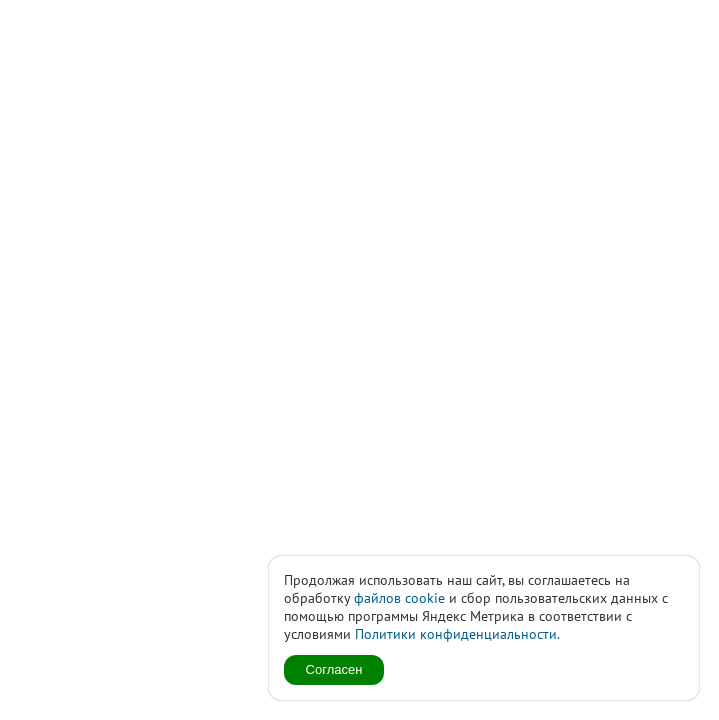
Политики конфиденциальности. (457, 634)
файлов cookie (399, 598)
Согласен (334, 669)
